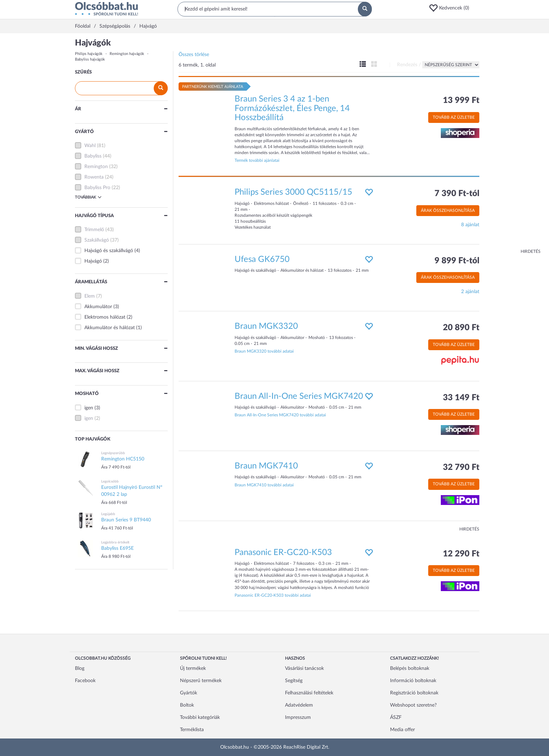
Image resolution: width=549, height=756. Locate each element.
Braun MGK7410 (266, 466)
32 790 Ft (461, 467)
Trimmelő (94, 230)
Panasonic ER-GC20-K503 (283, 553)
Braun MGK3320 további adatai (264, 351)
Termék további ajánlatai (257, 160)
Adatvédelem (299, 705)
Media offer (402, 730)
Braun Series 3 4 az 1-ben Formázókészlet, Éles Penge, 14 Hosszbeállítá (292, 108)
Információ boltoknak (413, 681)
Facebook (85, 681)
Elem (90, 296)
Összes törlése (194, 55)
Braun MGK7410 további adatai (264, 485)
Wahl (90, 146)
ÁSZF (396, 717)
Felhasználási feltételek (309, 693)
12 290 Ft (461, 554)
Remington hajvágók (127, 54)
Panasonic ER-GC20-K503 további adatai (273, 595)
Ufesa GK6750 (262, 259)
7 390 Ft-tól (457, 194)
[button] (451, 8)
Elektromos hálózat (105, 317)
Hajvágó (93, 261)
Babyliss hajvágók (90, 59)
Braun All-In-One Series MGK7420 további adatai (280, 415)
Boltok (187, 705)
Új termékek (193, 668)
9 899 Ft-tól (457, 261)
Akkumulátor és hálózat (110, 328)
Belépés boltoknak (410, 668)
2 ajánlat (470, 292)
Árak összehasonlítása (448, 210)
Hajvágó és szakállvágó (109, 251)
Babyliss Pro (97, 188)
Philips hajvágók (89, 54)
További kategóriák (200, 717)
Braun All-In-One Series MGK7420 (299, 396)
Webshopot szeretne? (413, 705)
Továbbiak (88, 197)
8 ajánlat (470, 225)
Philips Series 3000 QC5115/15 (293, 192)
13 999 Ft (461, 100)
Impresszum (298, 717)
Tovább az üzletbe (454, 117)
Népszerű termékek (201, 681)
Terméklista (192, 730)
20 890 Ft (461, 328)
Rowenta (94, 177)
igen (89, 408)
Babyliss (93, 156)
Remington (96, 167)
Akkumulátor (98, 307)
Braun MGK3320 (266, 326)
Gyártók (189, 693)
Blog (80, 668)
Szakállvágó (97, 240)
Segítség (294, 681)
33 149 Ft (461, 398)
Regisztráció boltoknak (414, 693)
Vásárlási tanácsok (304, 668)
